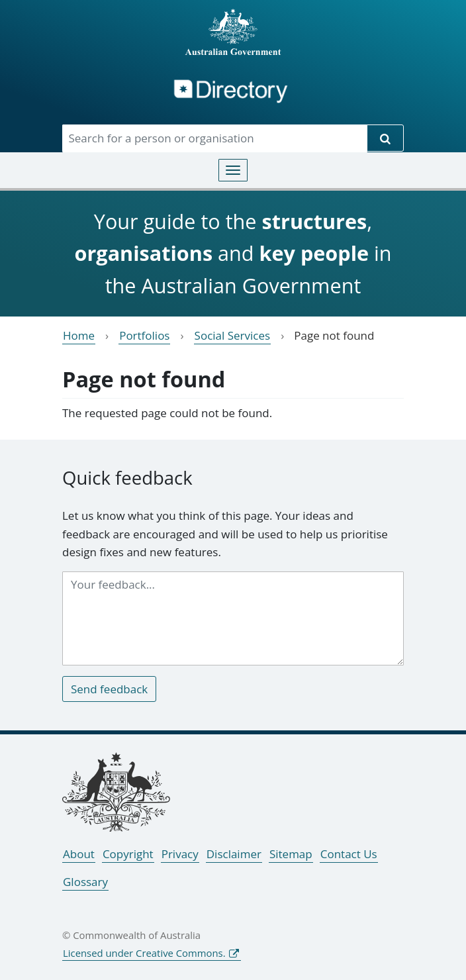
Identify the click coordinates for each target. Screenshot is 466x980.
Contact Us (349, 854)
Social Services (233, 335)
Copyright (128, 854)
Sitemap (291, 854)
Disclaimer (234, 854)
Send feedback (109, 689)
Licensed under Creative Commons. (144, 953)
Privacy (180, 854)
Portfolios (144, 335)
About (79, 854)
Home (79, 335)
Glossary (85, 882)
